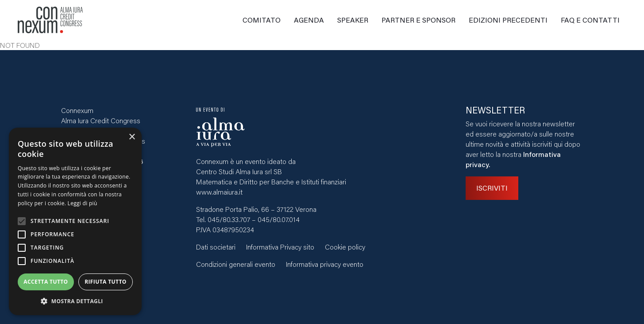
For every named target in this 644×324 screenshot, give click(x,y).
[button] (75, 301)
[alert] (75, 221)
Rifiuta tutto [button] (106, 282)
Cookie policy (345, 247)
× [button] (132, 137)
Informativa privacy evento (325, 264)
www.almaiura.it (219, 192)
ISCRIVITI (492, 188)
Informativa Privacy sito (280, 247)
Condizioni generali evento (236, 264)
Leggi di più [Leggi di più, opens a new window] (83, 203)
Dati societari (216, 247)
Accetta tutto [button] (46, 282)
